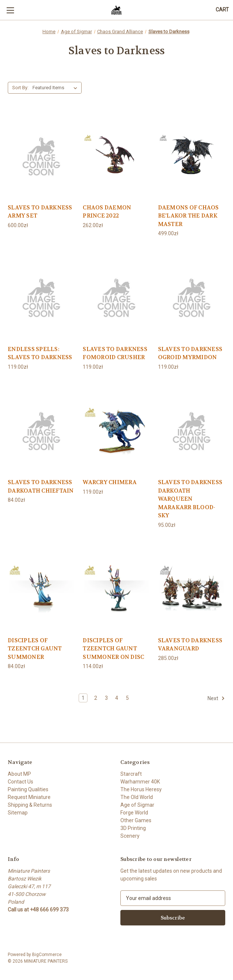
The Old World (137, 797)
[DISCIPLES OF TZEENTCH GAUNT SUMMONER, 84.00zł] (41, 588)
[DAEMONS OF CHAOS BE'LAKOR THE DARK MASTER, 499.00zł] (192, 156)
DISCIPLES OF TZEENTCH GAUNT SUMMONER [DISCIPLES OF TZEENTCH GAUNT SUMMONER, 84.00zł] (35, 649)
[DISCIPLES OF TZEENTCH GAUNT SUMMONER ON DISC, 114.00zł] (116, 588)
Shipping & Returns (30, 805)
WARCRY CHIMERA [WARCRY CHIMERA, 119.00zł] (110, 482)
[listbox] (56, 88)
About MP (19, 774)
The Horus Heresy (141, 789)
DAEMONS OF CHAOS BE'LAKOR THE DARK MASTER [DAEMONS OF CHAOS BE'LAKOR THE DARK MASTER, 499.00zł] (189, 216)
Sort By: (20, 88)
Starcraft (131, 774)
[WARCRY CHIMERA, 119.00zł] (116, 430)
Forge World (134, 813)
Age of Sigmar (137, 805)
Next (216, 698)
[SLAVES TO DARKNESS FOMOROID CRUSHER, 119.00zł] (116, 297)
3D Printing (133, 828)
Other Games (136, 820)
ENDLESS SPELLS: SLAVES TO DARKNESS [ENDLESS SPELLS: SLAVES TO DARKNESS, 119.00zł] (40, 353)
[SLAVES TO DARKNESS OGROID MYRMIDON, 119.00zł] (192, 297)
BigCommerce (47, 955)
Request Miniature (29, 797)
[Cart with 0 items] (222, 10)
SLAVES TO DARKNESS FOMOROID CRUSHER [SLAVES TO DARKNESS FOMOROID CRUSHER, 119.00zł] (115, 353)
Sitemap (18, 813)
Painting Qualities (28, 789)
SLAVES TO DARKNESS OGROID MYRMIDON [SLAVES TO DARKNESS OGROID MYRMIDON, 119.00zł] (190, 353)
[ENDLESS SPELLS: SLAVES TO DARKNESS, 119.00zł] (41, 297)
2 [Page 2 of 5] (96, 698)
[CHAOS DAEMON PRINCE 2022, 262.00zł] (116, 156)
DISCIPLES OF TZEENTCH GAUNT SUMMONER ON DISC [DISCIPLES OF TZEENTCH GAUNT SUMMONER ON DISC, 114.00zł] (113, 649)
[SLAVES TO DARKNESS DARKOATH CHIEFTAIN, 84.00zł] (41, 430)
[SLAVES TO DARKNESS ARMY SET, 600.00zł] (41, 156)
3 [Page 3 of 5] (106, 698)
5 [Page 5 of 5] (127, 698)
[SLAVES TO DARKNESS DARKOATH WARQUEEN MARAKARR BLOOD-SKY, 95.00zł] (192, 430)
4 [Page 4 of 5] (117, 698)
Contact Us (20, 782)
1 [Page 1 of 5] (83, 698)
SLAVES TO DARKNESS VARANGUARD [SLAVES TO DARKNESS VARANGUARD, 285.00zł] (190, 645)
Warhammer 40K (140, 782)
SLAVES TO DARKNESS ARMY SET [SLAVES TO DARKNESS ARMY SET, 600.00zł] (40, 212)
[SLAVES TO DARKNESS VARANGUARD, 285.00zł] (192, 588)
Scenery (130, 836)
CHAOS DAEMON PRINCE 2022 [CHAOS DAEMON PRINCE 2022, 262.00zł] (107, 212)
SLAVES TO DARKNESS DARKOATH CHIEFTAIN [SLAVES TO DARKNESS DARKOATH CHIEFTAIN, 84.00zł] (41, 486)
